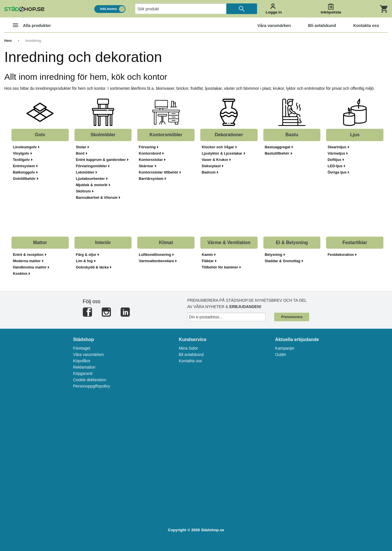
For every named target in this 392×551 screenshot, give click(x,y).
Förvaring (149, 147)
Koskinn (21, 274)
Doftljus (336, 160)
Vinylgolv (22, 153)
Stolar (83, 147)
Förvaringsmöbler (93, 166)
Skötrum (85, 191)
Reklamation (84, 367)
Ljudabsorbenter (92, 179)
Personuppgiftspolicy (92, 386)
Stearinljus (338, 147)
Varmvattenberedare (158, 261)
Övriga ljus (338, 172)
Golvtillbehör (26, 179)
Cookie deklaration (90, 380)
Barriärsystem (152, 179)
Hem (8, 41)
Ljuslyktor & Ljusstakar (224, 153)
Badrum (210, 172)
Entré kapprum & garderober (102, 160)
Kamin (209, 255)
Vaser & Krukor (216, 160)
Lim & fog (86, 261)
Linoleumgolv (26, 147)
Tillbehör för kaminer (221, 267)
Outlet (280, 355)
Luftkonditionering (156, 255)
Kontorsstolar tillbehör (160, 172)
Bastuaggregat (279, 147)
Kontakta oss (190, 361)
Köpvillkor (82, 361)
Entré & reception (30, 255)
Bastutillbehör (279, 153)
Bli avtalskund (191, 355)
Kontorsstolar (152, 160)
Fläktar (209, 261)
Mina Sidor (188, 348)
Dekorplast (213, 166)
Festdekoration (342, 255)
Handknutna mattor (31, 267)
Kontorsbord (151, 153)
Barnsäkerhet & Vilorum (98, 198)
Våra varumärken (88, 355)
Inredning (33, 41)
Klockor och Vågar (219, 147)
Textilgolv (23, 160)
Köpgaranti (83, 373)
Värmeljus (338, 153)
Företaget (82, 348)
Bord (82, 153)
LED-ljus (336, 166)
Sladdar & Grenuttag (284, 261)
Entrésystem (25, 166)
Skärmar (147, 166)
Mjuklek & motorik (93, 185)
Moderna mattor (28, 261)
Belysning (275, 255)
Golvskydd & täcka (94, 267)
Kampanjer (285, 348)
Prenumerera (292, 317)
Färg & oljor (88, 255)
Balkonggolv (25, 172)
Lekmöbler (87, 172)
